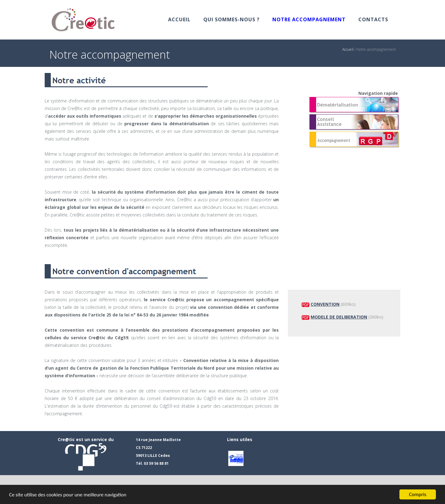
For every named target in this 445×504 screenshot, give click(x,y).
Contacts (373, 19)
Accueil (179, 19)
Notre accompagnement (309, 19)
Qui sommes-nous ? (231, 19)
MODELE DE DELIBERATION (339, 317)
